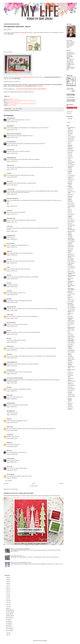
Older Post (61, 484)
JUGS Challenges (71, 241)
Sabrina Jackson (10, 307)
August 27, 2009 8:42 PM (12, 399)
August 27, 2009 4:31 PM (12, 358)
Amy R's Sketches (71, 137)
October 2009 (9, 614)
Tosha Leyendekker (11, 362)
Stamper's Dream (71, 358)
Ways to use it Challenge (71, 409)
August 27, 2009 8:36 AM (12, 255)
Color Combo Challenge (70, 167)
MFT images (70, 284)
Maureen (9, 181)
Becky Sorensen (10, 323)
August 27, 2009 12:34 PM (12, 334)
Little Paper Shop (71, 266)
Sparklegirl (70, 119)
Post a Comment (9, 481)
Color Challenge (71, 165)
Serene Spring (71, 335)
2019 (7, 589)
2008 (7, 633)
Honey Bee (70, 227)
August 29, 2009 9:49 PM (12, 478)
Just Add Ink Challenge (70, 243)
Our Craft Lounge (71, 309)
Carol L (8, 226)
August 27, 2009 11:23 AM (12, 302)
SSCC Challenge (71, 352)
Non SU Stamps (71, 302)
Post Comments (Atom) (14, 489)
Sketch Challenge (10, 110)
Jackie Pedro (9, 150)
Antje (8, 275)
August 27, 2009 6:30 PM (12, 374)
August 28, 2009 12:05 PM (12, 454)
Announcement (71, 139)
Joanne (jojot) (10, 118)
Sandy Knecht (10, 403)
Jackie (8, 259)
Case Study (70, 156)
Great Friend (70, 219)
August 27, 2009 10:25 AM (12, 279)
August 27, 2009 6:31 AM (12, 206)
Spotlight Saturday (71, 350)
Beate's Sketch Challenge (71, 148)
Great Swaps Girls (71, 220)
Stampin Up (70, 362)
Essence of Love (71, 203)
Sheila (8, 419)
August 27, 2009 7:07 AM (12, 214)
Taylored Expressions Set (71, 383)
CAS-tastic (70, 154)
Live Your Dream (71, 268)
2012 (7, 603)
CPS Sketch (70, 181)
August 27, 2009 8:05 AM (12, 239)
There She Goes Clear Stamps (13, 134)
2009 (7, 608)
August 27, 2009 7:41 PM (12, 383)
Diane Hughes (10, 411)
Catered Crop (70, 157)
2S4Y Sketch (70, 132)
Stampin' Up (70, 372)
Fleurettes (70, 209)
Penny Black (70, 316)
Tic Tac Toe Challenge (70, 393)
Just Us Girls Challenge (70, 250)
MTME (69, 296)
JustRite (69, 253)
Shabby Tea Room (71, 337)
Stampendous (70, 356)
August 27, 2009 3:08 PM (12, 342)
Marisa (8, 451)
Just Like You (70, 248)
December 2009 (9, 610)
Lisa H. (8, 210)
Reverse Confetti (71, 330)
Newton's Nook (71, 300)
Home (34, 484)
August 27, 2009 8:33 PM (12, 391)
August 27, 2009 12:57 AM (12, 153)
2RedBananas (70, 130)
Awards (69, 143)
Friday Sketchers (71, 214)
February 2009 (9, 629)
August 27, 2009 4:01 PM (12, 350)
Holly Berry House (71, 225)
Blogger (45, 641)
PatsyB (8, 354)
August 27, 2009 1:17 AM (12, 169)
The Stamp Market (71, 389)
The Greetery (70, 387)
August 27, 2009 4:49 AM (12, 185)
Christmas (70, 160)
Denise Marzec (10, 218)
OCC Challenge (71, 306)
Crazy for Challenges (70, 186)
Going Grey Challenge (70, 216)
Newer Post (6, 484)
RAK (69, 326)
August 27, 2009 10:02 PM (12, 423)
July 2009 (8, 619)
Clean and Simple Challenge (71, 163)
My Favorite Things (70, 298)
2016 (7, 595)
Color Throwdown (71, 175)
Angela (8, 251)
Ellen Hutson (70, 202)
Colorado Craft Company (71, 177)
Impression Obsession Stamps (71, 229)
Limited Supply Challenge (71, 264)
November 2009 (9, 612)
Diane (8, 387)
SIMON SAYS (71, 338)
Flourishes (70, 211)
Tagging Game (71, 378)
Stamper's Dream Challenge (71, 360)
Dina (8, 331)
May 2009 (8, 623)
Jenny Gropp (9, 474)
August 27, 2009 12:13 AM (12, 122)
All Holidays (70, 134)
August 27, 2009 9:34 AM (12, 263)
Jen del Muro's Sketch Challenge (71, 239)
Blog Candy (70, 152)
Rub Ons (69, 333)
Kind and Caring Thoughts (71, 257)
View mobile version (34, 486)
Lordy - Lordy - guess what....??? (17, 556)
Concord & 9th (71, 180)
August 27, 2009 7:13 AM (12, 222)
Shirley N (9, 427)
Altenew (69, 135)
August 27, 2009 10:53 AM (12, 295)
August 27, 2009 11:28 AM (12, 310)
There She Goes (16, 110)
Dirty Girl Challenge (70, 199)
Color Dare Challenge (70, 171)
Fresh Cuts (70, 213)
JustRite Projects (71, 254)
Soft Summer (70, 344)
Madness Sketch (71, 271)
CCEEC (69, 159)
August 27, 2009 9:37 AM (12, 271)
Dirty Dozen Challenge (70, 197)
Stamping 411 (70, 374)
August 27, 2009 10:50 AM (12, 287)
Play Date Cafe (71, 322)
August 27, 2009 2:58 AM (12, 177)
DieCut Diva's (71, 194)
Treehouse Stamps (71, 396)
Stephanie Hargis (10, 158)
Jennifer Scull (10, 458)
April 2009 (8, 625)
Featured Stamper (71, 205)
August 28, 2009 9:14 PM (12, 470)
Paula (8, 283)
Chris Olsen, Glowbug (11, 198)
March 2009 (8, 627)
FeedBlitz (73, 101)
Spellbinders (70, 349)
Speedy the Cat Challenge (71, 346)
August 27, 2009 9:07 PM (12, 407)
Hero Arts (70, 224)
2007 (7, 635)
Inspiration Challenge (70, 234)
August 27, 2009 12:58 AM (12, 161)
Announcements (71, 140)
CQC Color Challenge (70, 183)
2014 (7, 599)
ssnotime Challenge (70, 354)
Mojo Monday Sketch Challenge (71, 289)
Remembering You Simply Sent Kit (71, 328)
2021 (7, 585)
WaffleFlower (70, 406)
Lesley (8, 291)
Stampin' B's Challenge (70, 365)
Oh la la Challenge (71, 308)
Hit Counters (69, 113)
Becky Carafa (10, 243)
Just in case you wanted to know (71, 246)
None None (9, 346)
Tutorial (69, 402)
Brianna (8, 395)
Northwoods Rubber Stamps (71, 304)
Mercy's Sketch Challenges (71, 282)
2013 (7, 601)
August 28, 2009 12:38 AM (12, 446)
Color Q (69, 174)
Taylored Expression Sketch (71, 381)
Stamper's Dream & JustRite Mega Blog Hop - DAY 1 (21, 563)
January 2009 (9, 631)
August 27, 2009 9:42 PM (12, 415)
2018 (7, 591)
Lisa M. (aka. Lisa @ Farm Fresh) (14, 378)
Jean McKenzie (10, 370)
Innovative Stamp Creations (71, 232)
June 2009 (8, 621)
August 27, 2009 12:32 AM (12, 137)
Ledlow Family (71, 260)
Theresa (8, 466)
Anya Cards (70, 142)
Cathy (8, 173)
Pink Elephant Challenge (71, 319)
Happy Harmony (71, 222)
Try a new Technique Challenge (70, 399)
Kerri (8, 299)
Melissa (8, 443)
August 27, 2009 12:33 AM (12, 145)
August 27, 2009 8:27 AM (12, 247)
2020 (7, 587)
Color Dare (70, 169)
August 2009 (9, 618)
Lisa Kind (9, 435)
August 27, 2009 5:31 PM (12, 366)
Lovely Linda (10, 189)
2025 (7, 578)
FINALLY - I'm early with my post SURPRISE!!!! (20, 549)
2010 (7, 607)
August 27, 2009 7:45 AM (12, 231)
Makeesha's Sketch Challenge (71, 273)
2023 (7, 581)
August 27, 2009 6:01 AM (12, 194)
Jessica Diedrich (10, 142)
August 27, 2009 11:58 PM (12, 438)
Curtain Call (70, 190)
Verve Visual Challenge (70, 404)
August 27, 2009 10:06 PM (12, 430)
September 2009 (9, 616)
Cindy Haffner (10, 236)
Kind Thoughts (71, 259)
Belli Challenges (71, 151)
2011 (7, 605)
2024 (7, 579)
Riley (69, 332)
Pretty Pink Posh (71, 324)
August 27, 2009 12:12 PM (12, 326)
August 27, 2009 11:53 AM (12, 318)
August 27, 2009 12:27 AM (12, 130)
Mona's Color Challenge (70, 292)
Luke (69, 270)
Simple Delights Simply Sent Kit (71, 340)
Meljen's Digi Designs (70, 279)
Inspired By (70, 237)
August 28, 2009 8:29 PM (12, 462)
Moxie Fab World (71, 294)
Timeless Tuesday (71, 395)
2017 (7, 593)
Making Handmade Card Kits (72, 276)
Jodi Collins (9, 126)
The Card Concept (71, 385)
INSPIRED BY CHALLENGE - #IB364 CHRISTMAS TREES (19, 493)
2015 (7, 597)
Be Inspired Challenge (70, 146)
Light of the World (71, 262)
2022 (7, 583)
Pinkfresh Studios (71, 321)
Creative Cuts (70, 188)
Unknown (9, 315)
